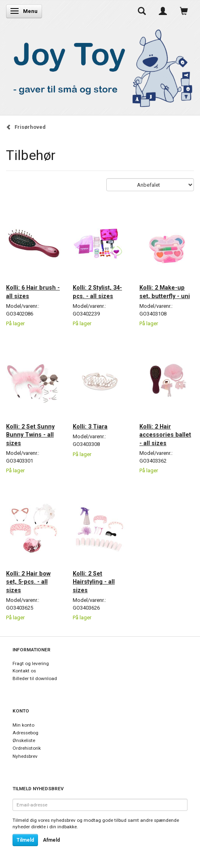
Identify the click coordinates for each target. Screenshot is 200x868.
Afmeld (51, 840)
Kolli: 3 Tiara (90, 427)
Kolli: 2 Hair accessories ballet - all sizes (165, 435)
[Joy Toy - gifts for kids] (100, 67)
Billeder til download (35, 678)
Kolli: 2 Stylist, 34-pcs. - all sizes (97, 292)
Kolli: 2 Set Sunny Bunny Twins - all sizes (30, 435)
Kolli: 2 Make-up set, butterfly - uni (165, 292)
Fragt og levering (31, 663)
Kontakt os (24, 671)
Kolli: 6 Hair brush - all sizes (33, 292)
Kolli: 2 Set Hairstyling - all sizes (94, 582)
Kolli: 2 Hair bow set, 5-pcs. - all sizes (28, 582)
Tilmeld (25, 840)
